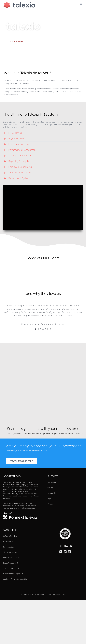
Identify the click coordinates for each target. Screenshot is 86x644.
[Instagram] (69, 552)
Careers (50, 504)
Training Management (11, 568)
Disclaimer (56, 595)
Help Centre (52, 482)
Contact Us (52, 493)
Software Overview (10, 536)
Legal (64, 595)
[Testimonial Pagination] (36, 329)
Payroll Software (9, 547)
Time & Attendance (10, 552)
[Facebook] (61, 552)
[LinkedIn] (65, 552)
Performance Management (13, 574)
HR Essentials (8, 542)
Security (50, 488)
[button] (43, 133)
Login (49, 499)
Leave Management (11, 563)
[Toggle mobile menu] (81, 4)
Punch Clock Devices (11, 558)
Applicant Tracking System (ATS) (15, 579)
